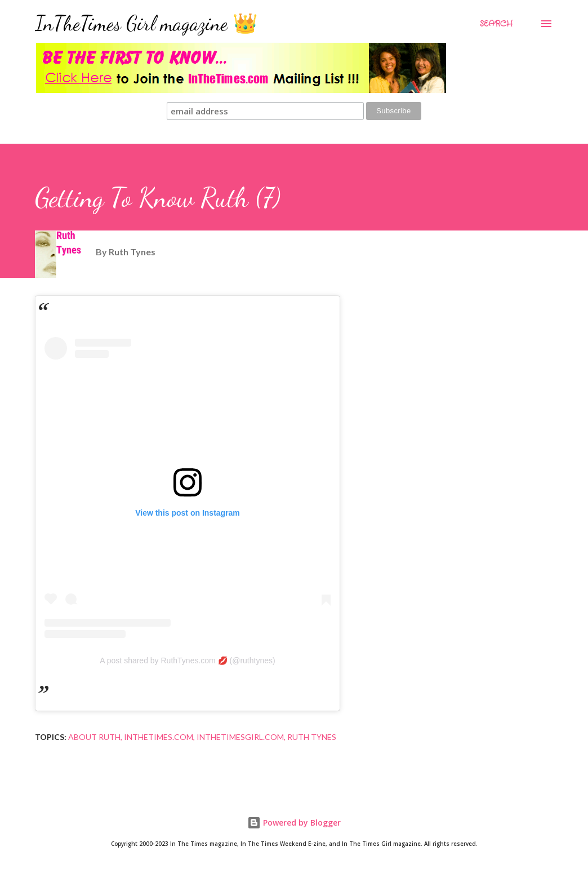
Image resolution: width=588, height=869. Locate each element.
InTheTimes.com (159, 737)
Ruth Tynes (312, 737)
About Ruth (94, 737)
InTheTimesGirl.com (240, 737)
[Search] (496, 24)
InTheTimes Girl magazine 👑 (146, 23)
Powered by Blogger (294, 823)
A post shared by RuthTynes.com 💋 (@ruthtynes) (187, 660)
